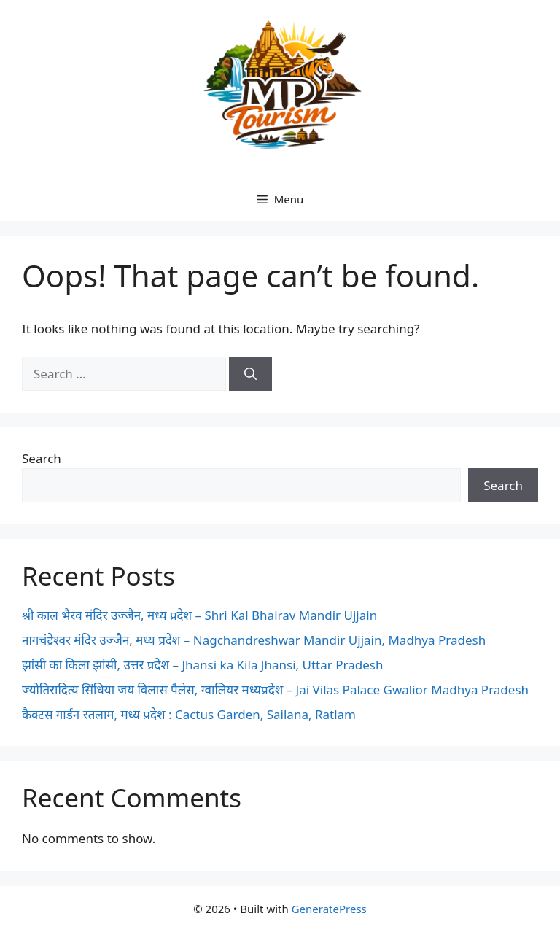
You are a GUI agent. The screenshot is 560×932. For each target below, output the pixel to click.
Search (42, 458)
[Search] (250, 374)
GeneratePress (329, 909)
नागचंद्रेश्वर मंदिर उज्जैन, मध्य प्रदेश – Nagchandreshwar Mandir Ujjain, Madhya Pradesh (254, 640)
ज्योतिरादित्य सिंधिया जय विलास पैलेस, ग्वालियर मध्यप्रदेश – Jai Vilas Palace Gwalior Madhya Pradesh (275, 690)
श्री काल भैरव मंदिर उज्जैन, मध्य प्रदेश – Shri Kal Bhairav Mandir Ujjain (199, 615)
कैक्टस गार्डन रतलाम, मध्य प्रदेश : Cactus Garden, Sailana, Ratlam (189, 714)
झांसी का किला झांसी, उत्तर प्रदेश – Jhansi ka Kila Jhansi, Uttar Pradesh (202, 665)
